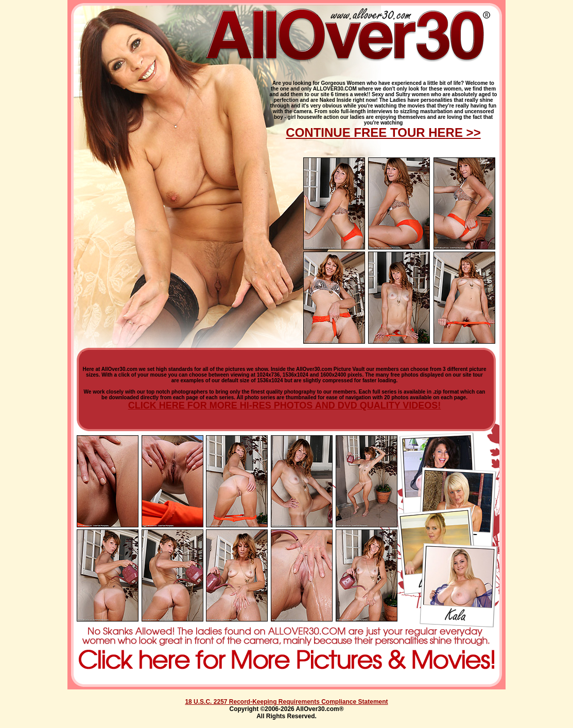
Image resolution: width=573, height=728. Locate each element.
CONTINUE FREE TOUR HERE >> (383, 132)
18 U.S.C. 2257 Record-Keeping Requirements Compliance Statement (286, 702)
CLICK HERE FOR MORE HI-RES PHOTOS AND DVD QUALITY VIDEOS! (285, 405)
